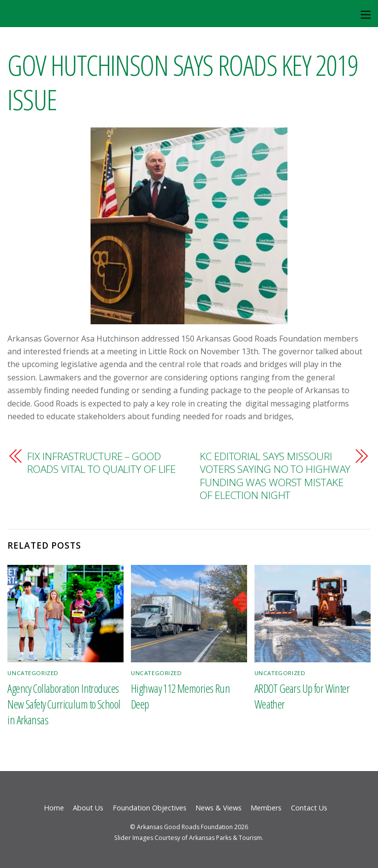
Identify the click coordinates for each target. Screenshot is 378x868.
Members (266, 808)
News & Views (219, 808)
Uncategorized (33, 673)
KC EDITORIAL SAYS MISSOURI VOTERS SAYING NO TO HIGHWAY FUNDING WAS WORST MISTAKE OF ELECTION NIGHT (275, 476)
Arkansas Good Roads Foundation (185, 827)
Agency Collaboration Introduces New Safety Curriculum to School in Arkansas (64, 704)
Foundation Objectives (150, 808)
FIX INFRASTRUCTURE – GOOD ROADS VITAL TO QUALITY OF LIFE (101, 463)
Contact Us (309, 808)
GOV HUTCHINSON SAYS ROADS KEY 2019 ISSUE (183, 82)
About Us (88, 808)
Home (54, 808)
